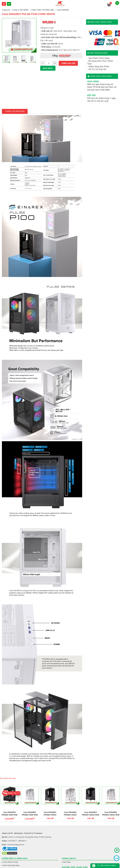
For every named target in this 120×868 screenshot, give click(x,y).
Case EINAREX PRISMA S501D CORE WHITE (70, 814)
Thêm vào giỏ (68, 63)
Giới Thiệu (67, 862)
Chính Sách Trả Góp (11, 862)
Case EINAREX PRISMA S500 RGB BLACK (9, 814)
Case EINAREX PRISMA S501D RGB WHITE (111, 814)
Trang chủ (6, 10)
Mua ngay (48, 68)
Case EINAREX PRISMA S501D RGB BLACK (91, 814)
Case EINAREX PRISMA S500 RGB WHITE (30, 814)
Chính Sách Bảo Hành (11, 865)
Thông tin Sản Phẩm (15, 111)
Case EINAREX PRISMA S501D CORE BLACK (50, 814)
